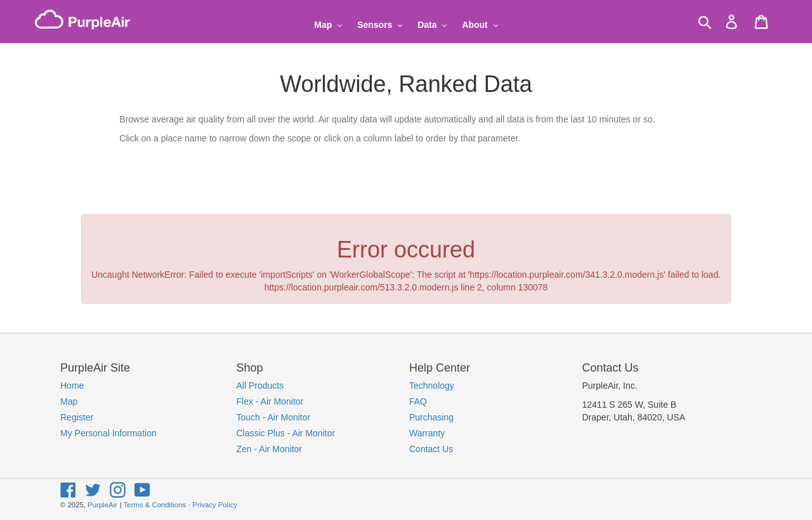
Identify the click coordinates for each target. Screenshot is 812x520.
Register (77, 417)
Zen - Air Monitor (269, 449)
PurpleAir (102, 505)
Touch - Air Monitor (274, 417)
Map (69, 401)
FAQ (418, 401)
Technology (432, 386)
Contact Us (431, 449)
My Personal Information (108, 433)
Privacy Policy (215, 505)
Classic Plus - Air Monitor (286, 433)
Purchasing (431, 417)
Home (72, 386)
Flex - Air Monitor (270, 401)
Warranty (427, 433)
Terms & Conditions (155, 505)
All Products (260, 386)
